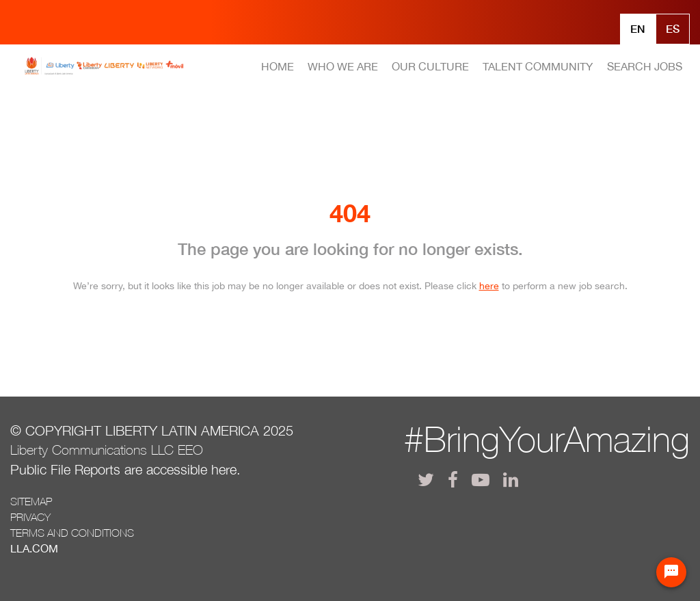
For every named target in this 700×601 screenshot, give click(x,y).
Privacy (30, 517)
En (638, 28)
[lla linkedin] (511, 480)
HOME (278, 66)
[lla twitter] (426, 480)
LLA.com (34, 548)
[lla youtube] (481, 480)
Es (673, 28)
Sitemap (31, 501)
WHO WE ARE (343, 66)
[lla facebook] (453, 480)
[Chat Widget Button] (671, 572)
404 (350, 213)
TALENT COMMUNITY (538, 66)
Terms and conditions (72, 533)
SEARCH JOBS (645, 66)
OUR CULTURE (430, 66)
